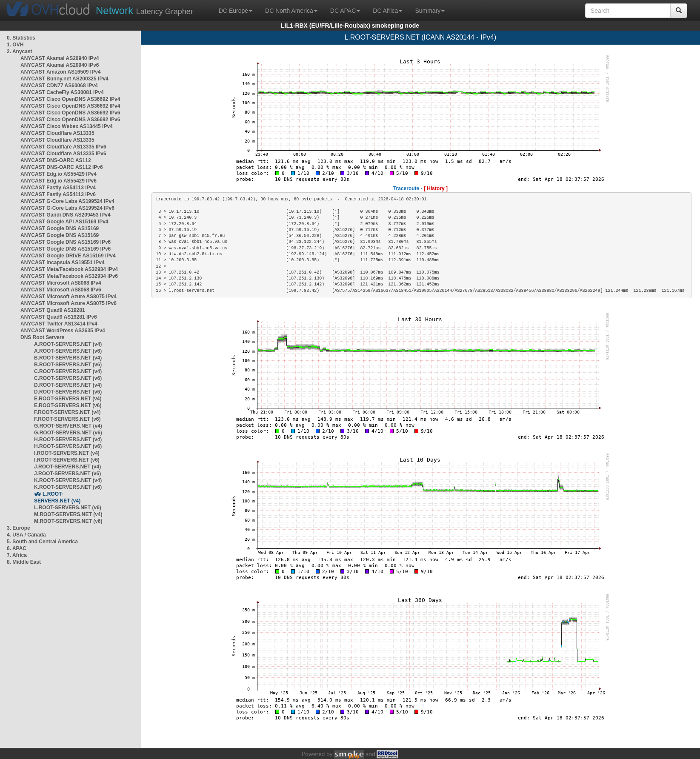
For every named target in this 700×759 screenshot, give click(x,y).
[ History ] (436, 188)
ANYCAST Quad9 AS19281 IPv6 (59, 317)
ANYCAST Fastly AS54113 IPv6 (58, 194)
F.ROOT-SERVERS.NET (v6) (67, 419)
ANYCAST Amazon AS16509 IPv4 (61, 72)
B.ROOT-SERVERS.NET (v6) (68, 365)
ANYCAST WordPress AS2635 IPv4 (63, 331)
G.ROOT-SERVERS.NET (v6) (68, 433)
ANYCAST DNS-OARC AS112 (56, 160)
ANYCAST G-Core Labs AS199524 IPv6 (67, 208)
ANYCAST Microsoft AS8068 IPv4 (61, 283)
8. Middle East (24, 562)
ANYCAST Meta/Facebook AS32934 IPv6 (69, 276)
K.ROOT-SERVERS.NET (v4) (68, 480)
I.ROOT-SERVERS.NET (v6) (67, 460)
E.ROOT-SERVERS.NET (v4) (68, 399)
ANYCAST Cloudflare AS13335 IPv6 (63, 147)
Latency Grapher (144, 10)
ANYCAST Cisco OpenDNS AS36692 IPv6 (70, 113)
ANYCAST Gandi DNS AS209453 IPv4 (66, 215)
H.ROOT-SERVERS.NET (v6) (68, 446)
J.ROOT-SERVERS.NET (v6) (67, 474)
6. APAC (17, 548)
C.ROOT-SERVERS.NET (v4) (68, 371)
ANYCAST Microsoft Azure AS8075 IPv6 (69, 303)
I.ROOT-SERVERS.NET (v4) (67, 453)
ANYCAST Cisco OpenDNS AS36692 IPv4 (70, 99)
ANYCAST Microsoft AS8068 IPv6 (61, 290)
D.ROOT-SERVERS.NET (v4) (68, 385)
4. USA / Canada (26, 535)
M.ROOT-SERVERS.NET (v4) (68, 514)
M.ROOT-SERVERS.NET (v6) (68, 521)
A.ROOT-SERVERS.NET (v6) (68, 351)
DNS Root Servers (42, 337)
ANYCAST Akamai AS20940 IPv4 (60, 58)
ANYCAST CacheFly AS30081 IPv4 (62, 92)
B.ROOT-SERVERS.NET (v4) (68, 358)
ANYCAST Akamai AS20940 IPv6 (60, 65)
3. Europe (19, 528)
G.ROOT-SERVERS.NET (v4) (68, 426)
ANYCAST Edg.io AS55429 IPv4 (59, 174)
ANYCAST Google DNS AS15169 (60, 228)
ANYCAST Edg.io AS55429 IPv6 (59, 181)
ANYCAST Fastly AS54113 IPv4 (58, 188)
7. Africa (17, 555)
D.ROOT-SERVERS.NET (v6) (68, 392)
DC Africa (387, 11)
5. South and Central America (42, 542)
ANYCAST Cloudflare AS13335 (57, 133)
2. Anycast (20, 51)
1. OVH (15, 45)
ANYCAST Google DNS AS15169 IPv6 (66, 242)
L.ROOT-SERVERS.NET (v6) (68, 508)
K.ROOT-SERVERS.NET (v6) (68, 487)
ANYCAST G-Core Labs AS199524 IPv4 (67, 201)
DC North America (291, 11)
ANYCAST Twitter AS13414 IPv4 (59, 324)
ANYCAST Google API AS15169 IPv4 (64, 222)
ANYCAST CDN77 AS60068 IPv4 (59, 86)
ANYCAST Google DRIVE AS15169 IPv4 (68, 256)
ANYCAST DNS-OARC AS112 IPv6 (62, 167)
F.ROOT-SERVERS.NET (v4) (67, 412)
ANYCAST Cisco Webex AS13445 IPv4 (67, 126)
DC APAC (345, 11)
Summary (430, 11)
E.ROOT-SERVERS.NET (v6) (68, 405)
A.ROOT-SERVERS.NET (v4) (68, 344)
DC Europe (236, 11)
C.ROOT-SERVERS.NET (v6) (68, 378)
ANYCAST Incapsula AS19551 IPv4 (63, 263)
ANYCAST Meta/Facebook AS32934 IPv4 (69, 269)
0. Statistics (21, 38)
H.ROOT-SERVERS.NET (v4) (68, 439)
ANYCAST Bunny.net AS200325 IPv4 (64, 79)
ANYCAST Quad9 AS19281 (53, 310)
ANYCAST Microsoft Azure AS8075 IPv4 (69, 297)
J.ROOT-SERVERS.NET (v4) (67, 467)
